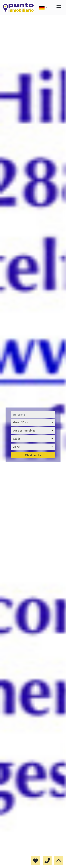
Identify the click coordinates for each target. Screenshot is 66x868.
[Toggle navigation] (59, 7)
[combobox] (33, 423)
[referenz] (33, 414)
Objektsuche (33, 455)
